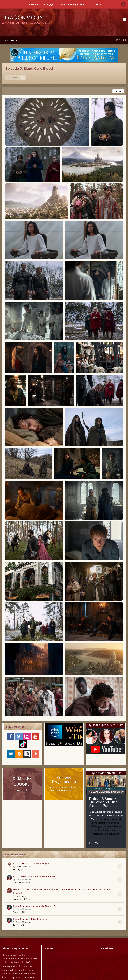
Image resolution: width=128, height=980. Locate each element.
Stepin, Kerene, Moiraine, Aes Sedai (29, 633)
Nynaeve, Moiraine (78, 511)
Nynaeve (109, 464)
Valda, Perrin (75, 708)
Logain (60, 358)
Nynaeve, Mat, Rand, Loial (23, 511)
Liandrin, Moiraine (19, 365)
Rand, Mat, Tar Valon (20, 592)
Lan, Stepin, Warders (20, 332)
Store (19, 790)
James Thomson (23, 880)
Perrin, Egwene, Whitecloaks (25, 552)
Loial (11, 391)
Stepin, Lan (74, 633)
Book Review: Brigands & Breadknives (34, 876)
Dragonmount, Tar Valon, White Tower (87, 174)
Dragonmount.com (21, 141)
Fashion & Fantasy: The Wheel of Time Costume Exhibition (104, 802)
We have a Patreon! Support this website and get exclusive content (62, 4)
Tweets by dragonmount (58, 954)
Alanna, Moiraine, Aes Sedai (24, 174)
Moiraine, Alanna (66, 471)
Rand (70, 552)
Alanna (98, 137)
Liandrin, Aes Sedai (79, 332)
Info (26, 790)
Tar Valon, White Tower (81, 667)
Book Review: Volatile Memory (30, 919)
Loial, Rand (37, 398)
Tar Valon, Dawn (17, 667)
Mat (10, 438)
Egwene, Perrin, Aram (85, 211)
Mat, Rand (73, 438)
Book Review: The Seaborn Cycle (31, 863)
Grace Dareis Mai (24, 867)
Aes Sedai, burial (17, 137)
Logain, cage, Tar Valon (92, 365)
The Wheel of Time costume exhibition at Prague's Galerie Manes (106, 815)
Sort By (118, 91)
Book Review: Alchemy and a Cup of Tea (35, 906)
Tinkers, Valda (16, 708)
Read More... (96, 843)
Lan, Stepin (14, 292)
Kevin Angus (22, 896)
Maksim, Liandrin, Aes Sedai (95, 398)
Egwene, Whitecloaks (20, 251)
